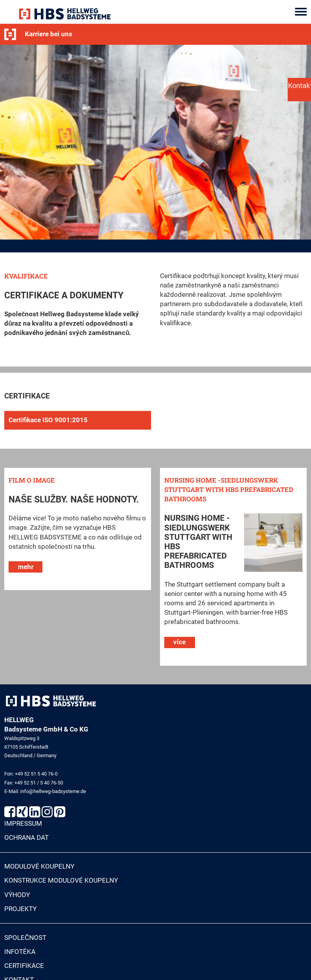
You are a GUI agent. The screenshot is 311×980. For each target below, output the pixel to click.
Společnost (25, 940)
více (179, 644)
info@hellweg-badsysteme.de (53, 793)
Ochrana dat (26, 840)
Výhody (17, 897)
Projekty (20, 911)
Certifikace (24, 968)
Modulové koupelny (39, 869)
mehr (26, 569)
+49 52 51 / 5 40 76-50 (39, 785)
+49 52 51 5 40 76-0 (36, 776)
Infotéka (20, 954)
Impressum (23, 826)
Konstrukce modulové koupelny (61, 883)
